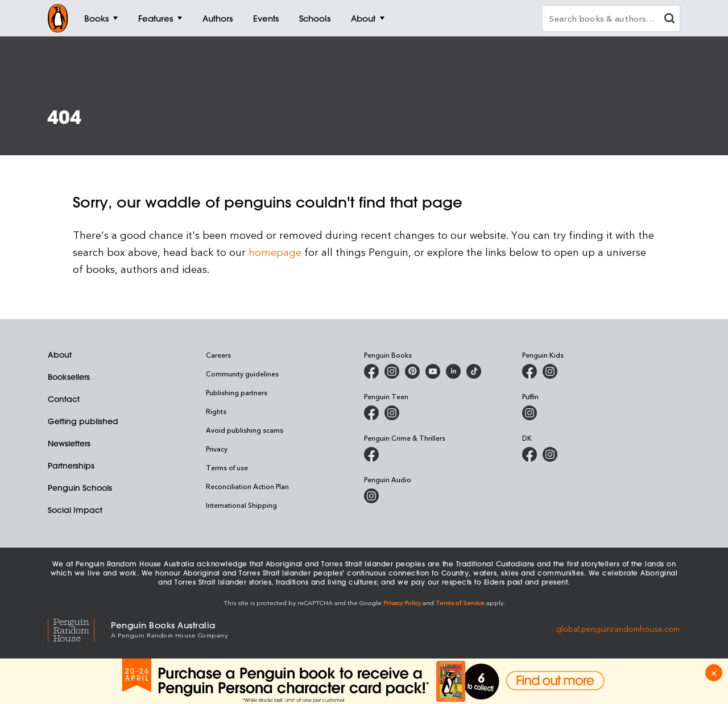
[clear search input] (669, 20)
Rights (216, 411)
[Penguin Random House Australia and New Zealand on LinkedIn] (453, 371)
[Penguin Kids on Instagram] (550, 371)
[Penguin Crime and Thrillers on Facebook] (371, 454)
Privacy (217, 449)
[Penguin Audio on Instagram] (371, 496)
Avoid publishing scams (245, 430)
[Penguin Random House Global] (79, 629)
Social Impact (75, 510)
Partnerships (71, 466)
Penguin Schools (80, 488)
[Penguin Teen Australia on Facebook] (371, 413)
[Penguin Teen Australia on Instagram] (392, 413)
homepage (275, 252)
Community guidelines (242, 374)
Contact (64, 399)
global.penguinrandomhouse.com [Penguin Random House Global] (618, 629)
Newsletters (69, 444)
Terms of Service (460, 602)
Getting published (83, 421)
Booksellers (69, 377)
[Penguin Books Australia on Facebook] (371, 371)
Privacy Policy (402, 602)
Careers (218, 355)
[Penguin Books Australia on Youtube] (433, 371)
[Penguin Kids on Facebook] (530, 371)
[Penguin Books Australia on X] (412, 371)
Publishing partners (237, 392)
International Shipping (241, 505)
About (60, 355)
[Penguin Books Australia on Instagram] (392, 371)
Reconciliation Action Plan (247, 486)
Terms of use (227, 467)
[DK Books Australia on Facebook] (530, 454)
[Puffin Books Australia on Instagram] (530, 413)
